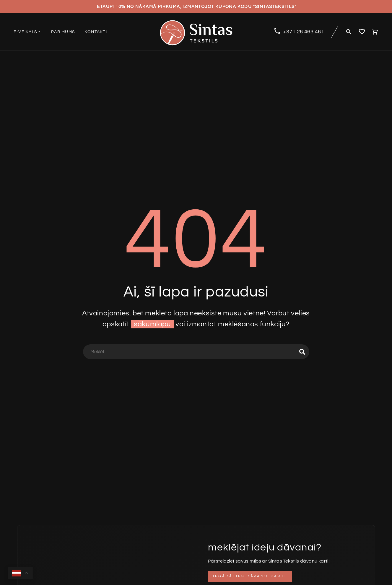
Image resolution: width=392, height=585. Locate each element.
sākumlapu (152, 324)
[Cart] (375, 32)
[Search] (196, 352)
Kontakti (96, 32)
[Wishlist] (362, 32)
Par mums (63, 32)
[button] (349, 32)
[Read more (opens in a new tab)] (299, 32)
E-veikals (28, 32)
